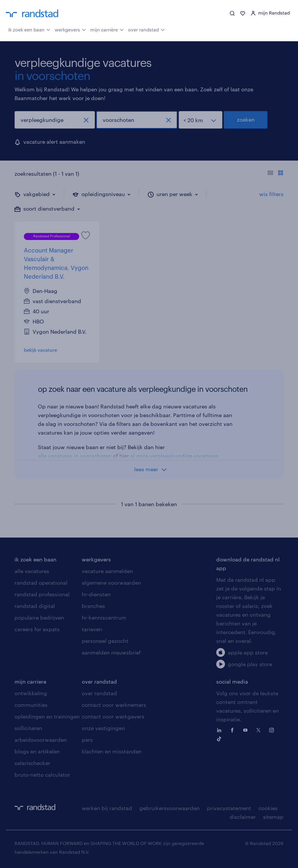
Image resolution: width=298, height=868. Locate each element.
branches (93, 606)
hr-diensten (96, 594)
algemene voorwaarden (111, 583)
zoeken (246, 120)
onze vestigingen (103, 728)
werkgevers (70, 29)
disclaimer (243, 817)
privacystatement (229, 808)
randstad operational (41, 583)
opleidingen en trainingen (47, 716)
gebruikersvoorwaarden (170, 808)
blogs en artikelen (37, 751)
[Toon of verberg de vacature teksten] (275, 174)
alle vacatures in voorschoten (75, 456)
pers (87, 740)
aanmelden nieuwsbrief (111, 652)
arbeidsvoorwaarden (41, 740)
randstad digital (35, 606)
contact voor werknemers (114, 705)
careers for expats (37, 629)
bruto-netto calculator (42, 775)
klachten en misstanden (112, 751)
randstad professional (42, 594)
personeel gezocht (105, 641)
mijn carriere (30, 682)
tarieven (92, 629)
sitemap (273, 817)
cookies (268, 808)
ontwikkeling (31, 693)
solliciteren (28, 728)
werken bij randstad (107, 808)
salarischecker (32, 763)
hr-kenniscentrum (104, 618)
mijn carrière (107, 29)
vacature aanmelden (107, 571)
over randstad (146, 29)
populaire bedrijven (39, 618)
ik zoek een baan (29, 29)
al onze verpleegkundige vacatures (174, 456)
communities (31, 705)
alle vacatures (32, 571)
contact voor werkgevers (113, 716)
